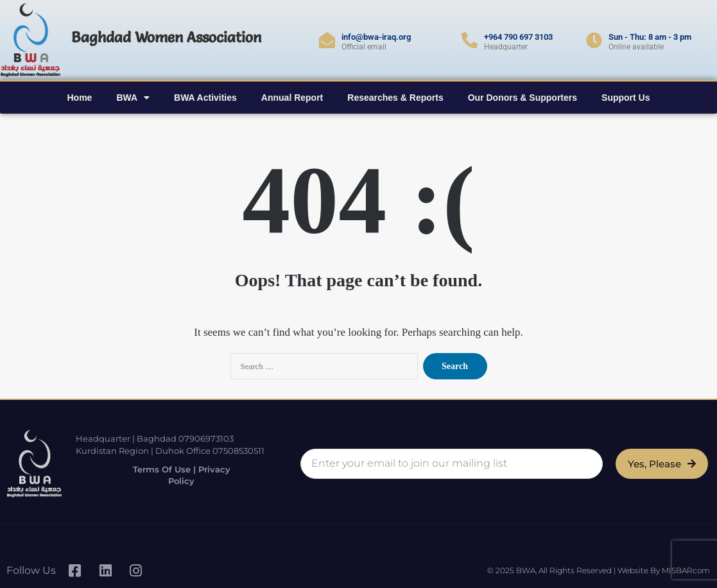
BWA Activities (205, 98)
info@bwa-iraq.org (376, 37)
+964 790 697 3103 (518, 37)
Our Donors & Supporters (523, 98)
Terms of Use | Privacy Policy (180, 475)
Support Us (626, 98)
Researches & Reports (395, 98)
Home (79, 98)
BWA (133, 98)
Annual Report (292, 98)
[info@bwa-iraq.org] (327, 40)
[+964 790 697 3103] (470, 40)
